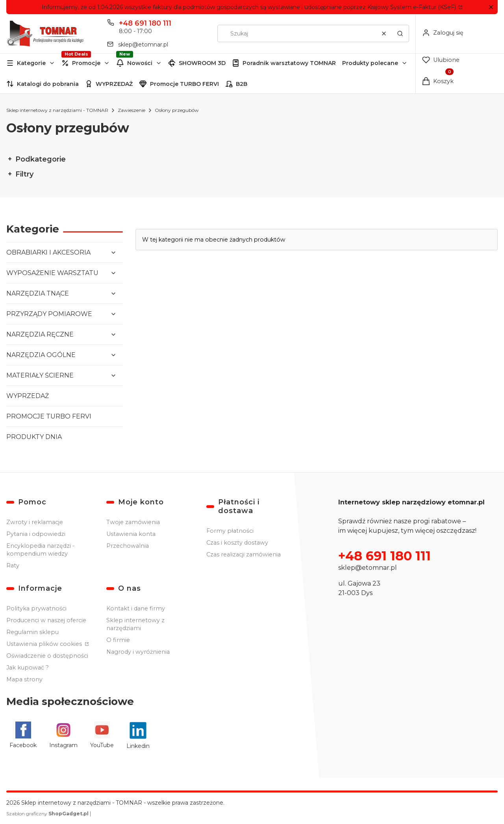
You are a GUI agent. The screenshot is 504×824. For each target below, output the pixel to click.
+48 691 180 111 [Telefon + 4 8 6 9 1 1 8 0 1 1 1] (145, 23)
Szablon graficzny (48, 814)
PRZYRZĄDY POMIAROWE (49, 314)
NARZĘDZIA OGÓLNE (41, 355)
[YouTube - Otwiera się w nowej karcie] (102, 736)
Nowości (140, 63)
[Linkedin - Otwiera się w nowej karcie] (138, 736)
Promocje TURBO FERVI (184, 84)
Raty (13, 565)
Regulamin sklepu (32, 632)
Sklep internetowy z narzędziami (135, 624)
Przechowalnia (128, 546)
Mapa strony (24, 679)
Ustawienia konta (131, 534)
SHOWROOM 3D (202, 63)
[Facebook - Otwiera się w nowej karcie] (23, 736)
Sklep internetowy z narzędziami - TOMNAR (57, 110)
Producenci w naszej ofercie (46, 620)
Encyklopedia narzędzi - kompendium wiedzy (41, 550)
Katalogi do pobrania (48, 84)
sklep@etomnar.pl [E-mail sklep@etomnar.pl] (143, 45)
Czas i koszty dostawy (237, 543)
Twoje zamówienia (133, 522)
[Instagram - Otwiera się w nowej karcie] (63, 736)
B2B (242, 84)
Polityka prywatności (36, 608)
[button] (491, 7)
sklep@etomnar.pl (368, 568)
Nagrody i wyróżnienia (138, 652)
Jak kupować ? (28, 668)
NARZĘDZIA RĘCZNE (40, 334)
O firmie (118, 640)
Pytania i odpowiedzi (36, 534)
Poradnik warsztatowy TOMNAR (289, 63)
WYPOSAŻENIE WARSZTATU (52, 273)
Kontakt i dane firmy (136, 608)
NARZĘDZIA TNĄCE (38, 293)
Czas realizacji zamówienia (244, 554)
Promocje (86, 63)
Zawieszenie (132, 110)
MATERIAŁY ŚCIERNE (40, 375)
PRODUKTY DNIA (34, 437)
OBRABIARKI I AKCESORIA (48, 252)
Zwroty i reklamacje (35, 522)
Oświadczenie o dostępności (47, 656)
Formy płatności (230, 531)
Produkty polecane (370, 63)
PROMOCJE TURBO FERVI (49, 416)
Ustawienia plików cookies (45, 644)
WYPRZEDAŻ (114, 84)
